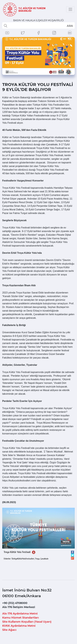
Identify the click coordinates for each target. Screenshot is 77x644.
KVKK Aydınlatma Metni (19, 626)
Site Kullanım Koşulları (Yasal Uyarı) (27, 622)
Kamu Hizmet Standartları (20, 618)
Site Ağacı (9, 630)
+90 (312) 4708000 (15, 603)
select (70, 26)
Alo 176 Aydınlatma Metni (20, 614)
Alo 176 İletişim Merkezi (19, 607)
